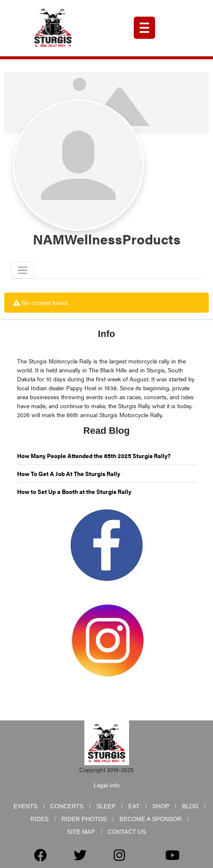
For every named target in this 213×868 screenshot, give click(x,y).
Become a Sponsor (150, 819)
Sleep (106, 806)
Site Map (81, 832)
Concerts (67, 806)
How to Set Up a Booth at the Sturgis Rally (74, 491)
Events (26, 806)
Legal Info (107, 785)
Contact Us (127, 832)
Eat (134, 806)
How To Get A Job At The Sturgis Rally (69, 473)
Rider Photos (84, 819)
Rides (39, 819)
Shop (161, 806)
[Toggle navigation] (23, 270)
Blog (190, 806)
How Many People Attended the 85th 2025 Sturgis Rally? (94, 456)
